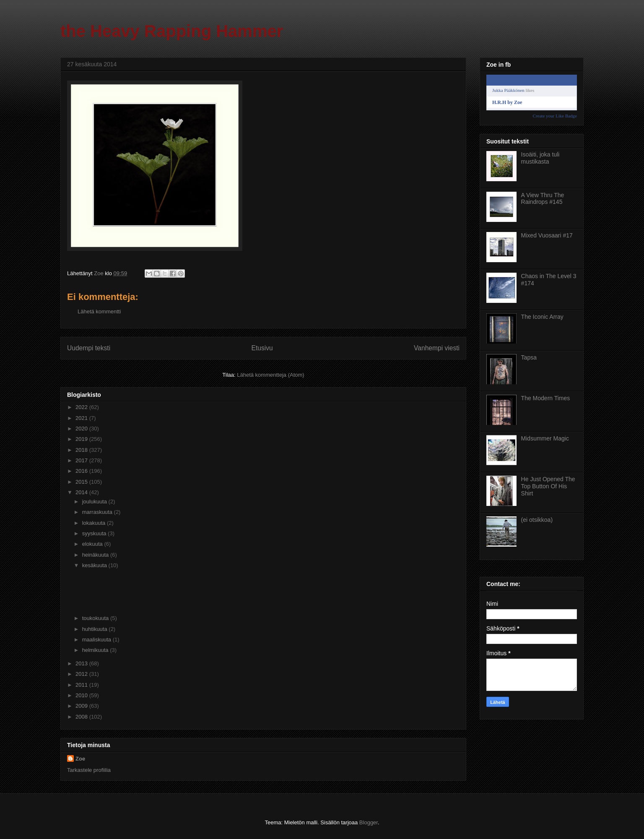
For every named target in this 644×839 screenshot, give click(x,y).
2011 (82, 685)
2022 (82, 407)
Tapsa (529, 357)
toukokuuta (96, 618)
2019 (82, 439)
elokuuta (93, 544)
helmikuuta (96, 650)
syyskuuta (95, 533)
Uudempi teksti (89, 348)
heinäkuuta (96, 555)
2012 (82, 674)
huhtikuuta (96, 629)
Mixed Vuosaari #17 (547, 235)
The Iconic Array (542, 317)
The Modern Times (546, 398)
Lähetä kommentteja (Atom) (270, 375)
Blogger (369, 822)
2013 (82, 663)
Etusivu (262, 348)
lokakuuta (95, 523)
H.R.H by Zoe (507, 102)
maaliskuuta (97, 640)
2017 (82, 460)
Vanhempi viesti (437, 348)
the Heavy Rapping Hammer (172, 31)
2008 (82, 717)
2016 (82, 471)
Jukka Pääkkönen (508, 90)
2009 (82, 706)
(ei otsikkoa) (537, 520)
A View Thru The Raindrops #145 (543, 199)
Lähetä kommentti (99, 311)
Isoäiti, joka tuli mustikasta (540, 158)
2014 (82, 492)
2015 (82, 482)
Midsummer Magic (545, 438)
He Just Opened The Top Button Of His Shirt (548, 486)
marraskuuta (98, 512)
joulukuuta (95, 502)
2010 (82, 695)
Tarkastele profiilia (89, 770)
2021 (82, 418)
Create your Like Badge (555, 116)
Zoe (80, 759)
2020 (82, 429)
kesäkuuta (95, 565)
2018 (82, 450)
